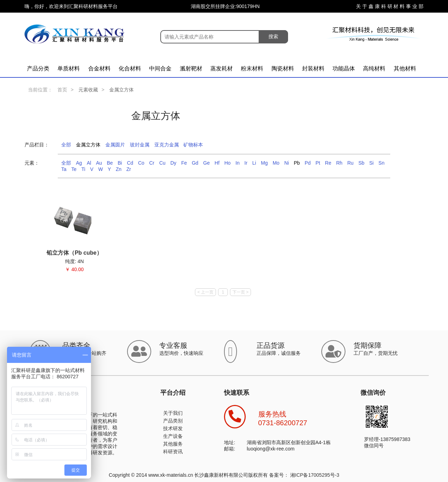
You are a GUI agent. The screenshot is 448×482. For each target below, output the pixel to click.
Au (99, 163)
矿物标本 (193, 145)
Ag (79, 163)
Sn (381, 163)
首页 (62, 90)
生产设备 (173, 436)
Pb (297, 163)
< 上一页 (205, 292)
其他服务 (173, 444)
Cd (130, 163)
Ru (350, 163)
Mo (276, 163)
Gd (195, 163)
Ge (207, 163)
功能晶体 (344, 68)
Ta (64, 169)
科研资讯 (173, 452)
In (238, 163)
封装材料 (313, 68)
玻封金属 (140, 145)
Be (110, 163)
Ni (286, 163)
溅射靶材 (191, 68)
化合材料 (130, 68)
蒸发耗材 (222, 68)
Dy (173, 163)
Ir (246, 163)
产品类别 (173, 421)
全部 (66, 145)
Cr (152, 163)
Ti (83, 169)
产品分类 (38, 68)
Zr (129, 169)
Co (141, 163)
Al (89, 163)
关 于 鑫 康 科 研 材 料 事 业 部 (390, 6)
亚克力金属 (167, 145)
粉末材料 (252, 68)
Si (371, 163)
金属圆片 (115, 145)
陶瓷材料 (283, 68)
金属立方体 (88, 145)
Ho (227, 163)
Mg (264, 163)
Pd (307, 163)
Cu (162, 163)
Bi (120, 163)
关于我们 (173, 413)
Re (328, 163)
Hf (217, 163)
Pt (318, 163)
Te (74, 169)
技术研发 (173, 428)
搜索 (273, 36)
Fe (184, 163)
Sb (361, 163)
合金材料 (99, 68)
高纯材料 (374, 68)
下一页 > (240, 292)
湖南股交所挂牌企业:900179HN (225, 6)
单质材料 (69, 68)
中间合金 (160, 68)
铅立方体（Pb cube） (74, 253)
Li (254, 163)
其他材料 (405, 68)
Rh (339, 163)
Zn (119, 169)
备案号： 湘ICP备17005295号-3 (304, 475)
